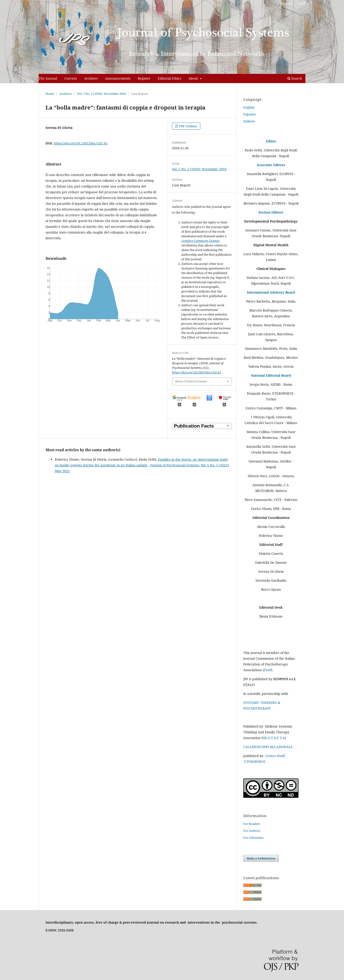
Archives (91, 78)
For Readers (252, 824)
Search (295, 78)
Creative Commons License (200, 241)
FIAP (268, 670)
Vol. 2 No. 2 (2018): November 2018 (101, 94)
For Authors (252, 831)
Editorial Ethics (169, 78)
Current (71, 78)
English (249, 107)
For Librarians (253, 838)
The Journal (48, 78)
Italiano (249, 121)
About (194, 78)
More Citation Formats (191, 381)
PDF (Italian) (188, 126)
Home (50, 94)
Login (301, 3)
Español (249, 114)
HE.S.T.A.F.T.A (274, 738)
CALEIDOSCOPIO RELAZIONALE (268, 747)
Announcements (118, 78)
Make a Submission (261, 858)
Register (144, 78)
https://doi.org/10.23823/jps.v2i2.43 (81, 143)
